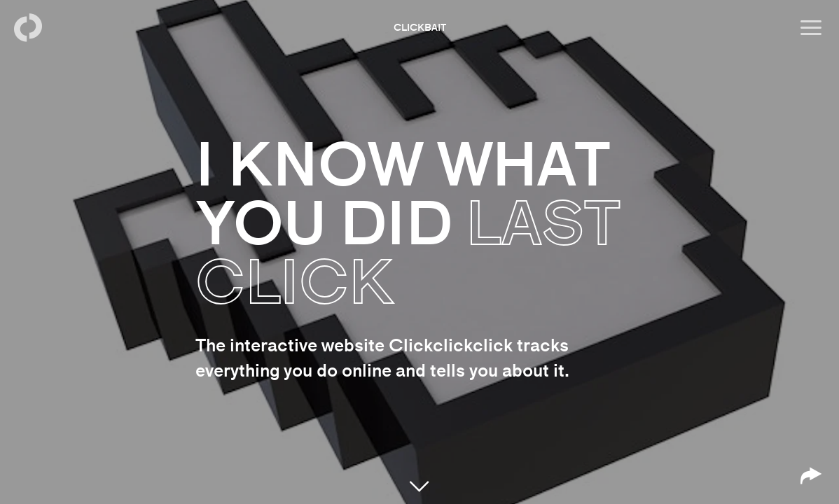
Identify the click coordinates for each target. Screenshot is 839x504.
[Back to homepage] (28, 28)
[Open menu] (811, 28)
